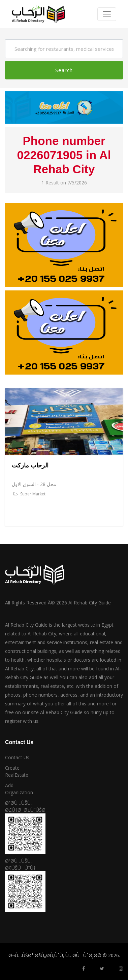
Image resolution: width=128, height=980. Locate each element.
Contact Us (17, 757)
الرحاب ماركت (30, 465)
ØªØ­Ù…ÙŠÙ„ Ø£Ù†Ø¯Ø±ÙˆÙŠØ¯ (21, 806)
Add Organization (19, 789)
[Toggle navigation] (107, 14)
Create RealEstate (17, 771)
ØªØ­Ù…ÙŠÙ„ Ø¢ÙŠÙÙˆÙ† (20, 864)
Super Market (29, 494)
